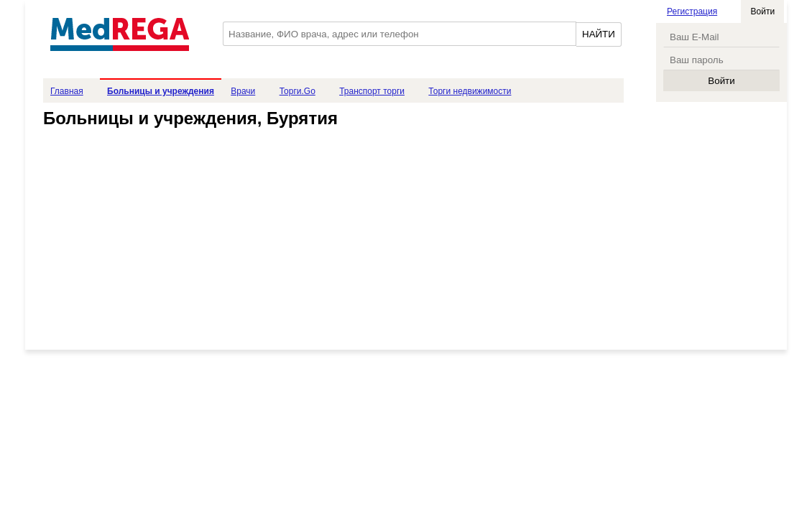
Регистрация (692, 11)
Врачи (243, 91)
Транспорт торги (372, 91)
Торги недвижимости (470, 91)
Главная (67, 91)
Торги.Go (297, 91)
